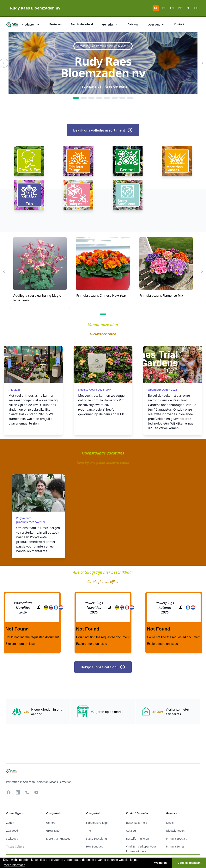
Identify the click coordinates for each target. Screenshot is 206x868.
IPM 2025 (15, 390)
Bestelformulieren (137, 839)
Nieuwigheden (175, 831)
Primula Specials (176, 839)
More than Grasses (58, 839)
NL (156, 8)
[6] (115, 98)
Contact (179, 24)
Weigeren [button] (161, 863)
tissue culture (15, 846)
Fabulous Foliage (97, 823)
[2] (84, 98)
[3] (91, 98)
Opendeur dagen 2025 (163, 390)
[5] (107, 98)
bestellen (55, 24)
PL (188, 8)
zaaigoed (12, 831)
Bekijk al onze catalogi (103, 667)
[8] (130, 98)
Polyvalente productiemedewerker (31, 520)
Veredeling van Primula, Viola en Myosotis (103, 46)
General (51, 823)
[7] (122, 98)
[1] (76, 98)
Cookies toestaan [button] (189, 863)
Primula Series (175, 846)
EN (172, 8)
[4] (99, 98)
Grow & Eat (53, 831)
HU (196, 8)
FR (164, 8)
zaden (10, 823)
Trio (89, 831)
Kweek (170, 823)
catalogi (133, 24)
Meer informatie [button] (14, 865)
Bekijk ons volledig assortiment (103, 130)
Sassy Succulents (97, 839)
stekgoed (12, 839)
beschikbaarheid (82, 24)
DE (180, 8)
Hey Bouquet (94, 846)
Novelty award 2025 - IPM (95, 390)
